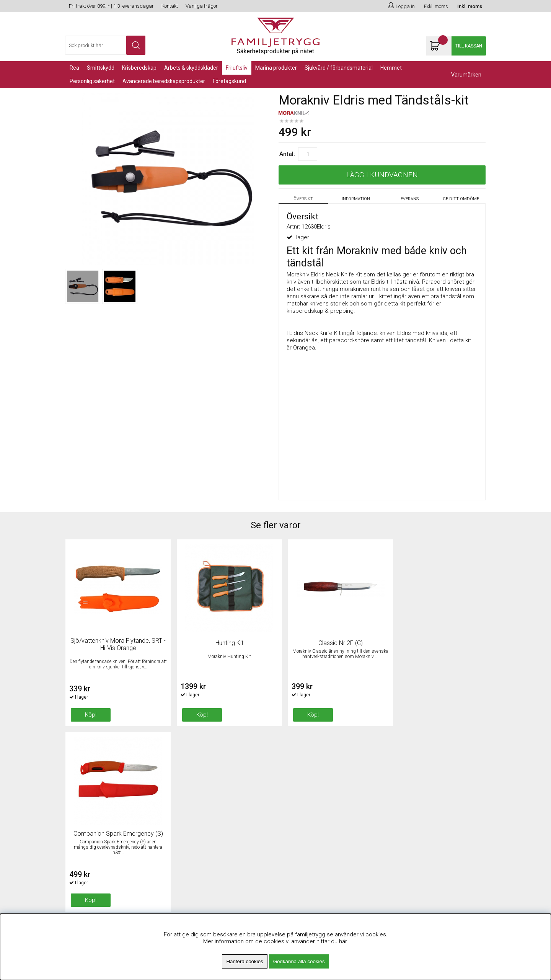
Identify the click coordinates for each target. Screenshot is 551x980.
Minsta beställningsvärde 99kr (210, 790)
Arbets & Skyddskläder (191, 68)
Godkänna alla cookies (299, 961)
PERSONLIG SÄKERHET (92, 81)
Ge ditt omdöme (461, 199)
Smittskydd (101, 68)
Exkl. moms (436, 6)
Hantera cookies (245, 961)
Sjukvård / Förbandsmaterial (339, 68)
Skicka (472, 800)
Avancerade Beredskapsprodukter (164, 81)
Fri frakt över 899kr (196, 781)
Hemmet (391, 68)
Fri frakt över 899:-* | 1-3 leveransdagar (111, 6)
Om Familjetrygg (193, 771)
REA (74, 68)
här (343, 941)
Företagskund (229, 81)
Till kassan (469, 46)
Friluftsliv (237, 68)
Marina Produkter (276, 68)
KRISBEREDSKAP (139, 68)
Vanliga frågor (202, 6)
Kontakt (170, 6)
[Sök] (105, 45)
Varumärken (466, 75)
